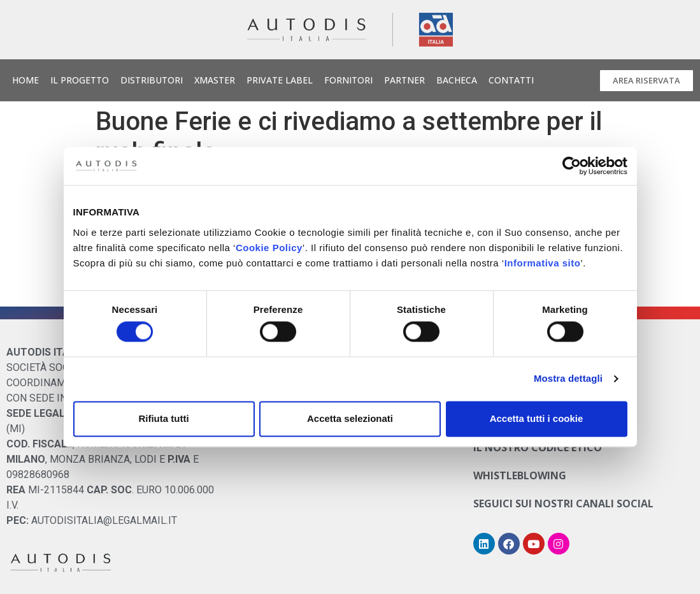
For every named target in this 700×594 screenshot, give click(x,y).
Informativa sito (543, 263)
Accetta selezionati (350, 418)
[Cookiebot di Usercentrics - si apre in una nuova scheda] (572, 166)
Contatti (511, 80)
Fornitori (348, 80)
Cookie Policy (269, 248)
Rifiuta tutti (163, 418)
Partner (404, 80)
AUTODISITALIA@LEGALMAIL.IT (104, 520)
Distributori (152, 80)
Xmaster (215, 80)
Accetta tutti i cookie (537, 418)
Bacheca (457, 80)
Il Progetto (80, 80)
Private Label (280, 80)
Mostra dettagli (568, 379)
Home (25, 80)
